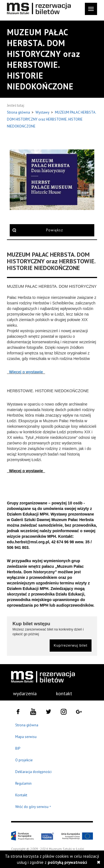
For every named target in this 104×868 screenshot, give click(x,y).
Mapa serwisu (26, 737)
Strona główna (19, 112)
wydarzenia (25, 693)
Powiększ (54, 230)
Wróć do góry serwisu (33, 807)
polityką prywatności (67, 862)
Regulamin (23, 783)
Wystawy (43, 112)
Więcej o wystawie (26, 372)
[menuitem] (21, 694)
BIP (18, 748)
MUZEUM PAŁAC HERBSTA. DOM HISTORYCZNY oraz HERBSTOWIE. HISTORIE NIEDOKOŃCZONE (51, 119)
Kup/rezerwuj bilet (71, 645)
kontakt (64, 693)
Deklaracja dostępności (33, 772)
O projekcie (24, 760)
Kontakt (21, 795)
